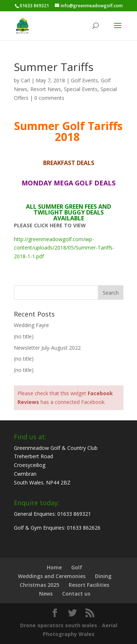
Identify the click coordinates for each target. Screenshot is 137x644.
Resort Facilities (89, 585)
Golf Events (84, 80)
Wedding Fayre (31, 325)
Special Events (81, 89)
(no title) (24, 336)
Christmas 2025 (39, 585)
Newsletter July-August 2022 (47, 348)
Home (54, 567)
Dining (103, 576)
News (46, 594)
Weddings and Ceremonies (52, 576)
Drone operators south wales (59, 625)
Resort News (46, 89)
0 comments (49, 98)
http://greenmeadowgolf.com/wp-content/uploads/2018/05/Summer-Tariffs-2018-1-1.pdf (64, 248)
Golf (77, 567)
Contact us (76, 594)
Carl (25, 80)
